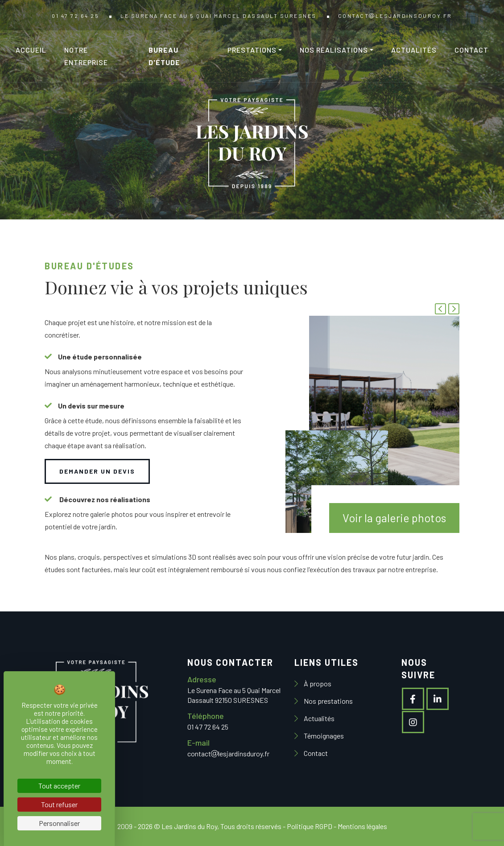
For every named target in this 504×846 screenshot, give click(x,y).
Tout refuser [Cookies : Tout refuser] (59, 804)
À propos (317, 683)
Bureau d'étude (164, 56)
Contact (471, 50)
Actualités (414, 50)
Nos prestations (328, 701)
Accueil (31, 50)
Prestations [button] (252, 50)
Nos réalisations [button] (334, 50)
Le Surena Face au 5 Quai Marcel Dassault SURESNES (219, 16)
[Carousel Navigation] (446, 310)
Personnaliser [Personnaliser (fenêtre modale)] (59, 823)
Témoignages (323, 736)
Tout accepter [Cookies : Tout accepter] (59, 786)
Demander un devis (97, 471)
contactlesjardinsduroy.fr (395, 16)
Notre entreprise (86, 56)
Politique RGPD (310, 826)
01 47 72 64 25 (75, 16)
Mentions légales (362, 826)
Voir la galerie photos (394, 518)
